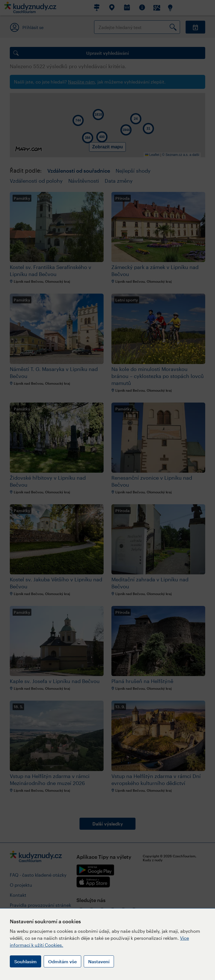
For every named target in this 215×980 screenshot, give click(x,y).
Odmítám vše (62, 961)
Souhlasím (25, 961)
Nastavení (99, 961)
